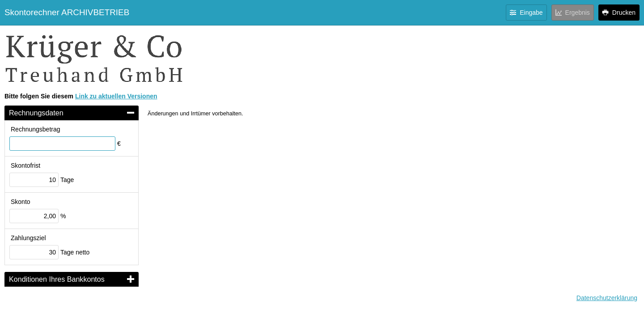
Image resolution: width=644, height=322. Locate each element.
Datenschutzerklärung (607, 298)
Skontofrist (25, 165)
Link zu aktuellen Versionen (116, 96)
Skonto (21, 202)
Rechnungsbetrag (36, 129)
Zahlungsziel (28, 238)
